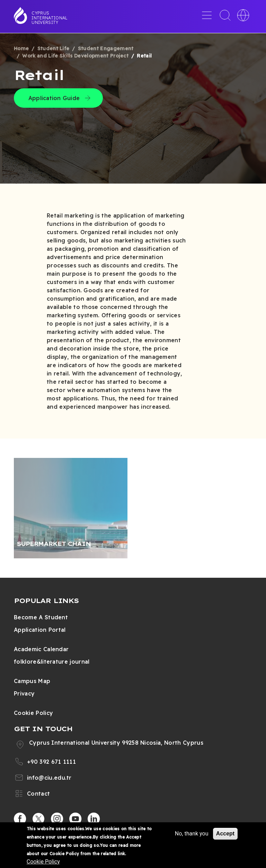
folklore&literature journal (52, 662)
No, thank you (192, 834)
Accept (225, 834)
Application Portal (40, 630)
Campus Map (32, 681)
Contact (38, 794)
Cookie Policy (33, 713)
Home (21, 48)
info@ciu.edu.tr (49, 778)
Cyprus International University (50, 18)
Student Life (54, 48)
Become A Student (41, 617)
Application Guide (54, 98)
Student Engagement (106, 48)
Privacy (24, 693)
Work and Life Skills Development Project (75, 56)
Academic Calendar (41, 649)
